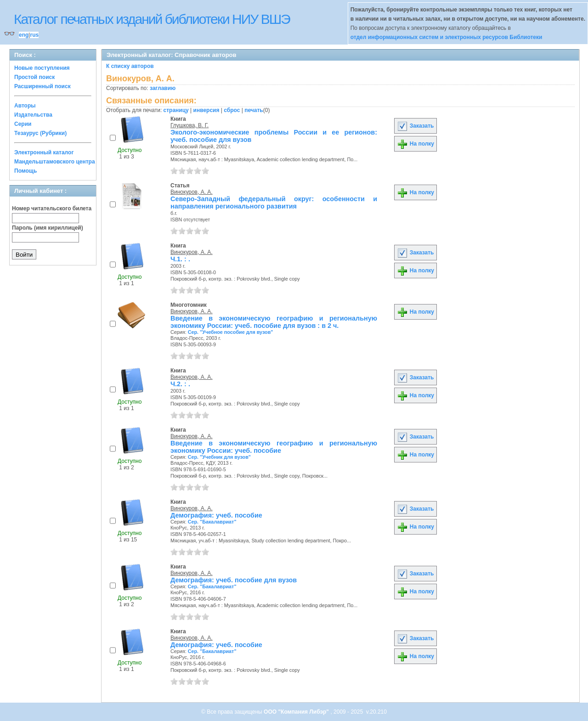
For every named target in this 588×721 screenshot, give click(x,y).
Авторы (25, 106)
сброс (232, 110)
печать (254, 110)
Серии (23, 124)
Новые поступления (42, 68)
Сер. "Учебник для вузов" (219, 457)
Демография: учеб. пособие (216, 515)
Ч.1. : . (180, 259)
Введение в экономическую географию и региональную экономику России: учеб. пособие (274, 447)
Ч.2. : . (180, 384)
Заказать (415, 126)
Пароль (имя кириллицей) (48, 228)
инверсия (206, 110)
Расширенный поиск (42, 86)
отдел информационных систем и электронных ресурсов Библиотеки (447, 37)
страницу (176, 110)
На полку (416, 144)
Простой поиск (34, 77)
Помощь (25, 171)
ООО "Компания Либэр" (297, 712)
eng (24, 35)
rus (34, 35)
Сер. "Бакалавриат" (212, 522)
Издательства (33, 115)
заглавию (163, 88)
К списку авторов (130, 66)
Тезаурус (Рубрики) (40, 133)
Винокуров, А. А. (192, 192)
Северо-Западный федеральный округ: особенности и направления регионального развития (274, 203)
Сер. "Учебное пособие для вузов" (231, 332)
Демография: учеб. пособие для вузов (234, 580)
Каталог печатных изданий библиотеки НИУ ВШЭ (152, 19)
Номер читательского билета (52, 208)
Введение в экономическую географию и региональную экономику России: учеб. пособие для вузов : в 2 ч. (274, 322)
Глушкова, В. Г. (189, 125)
